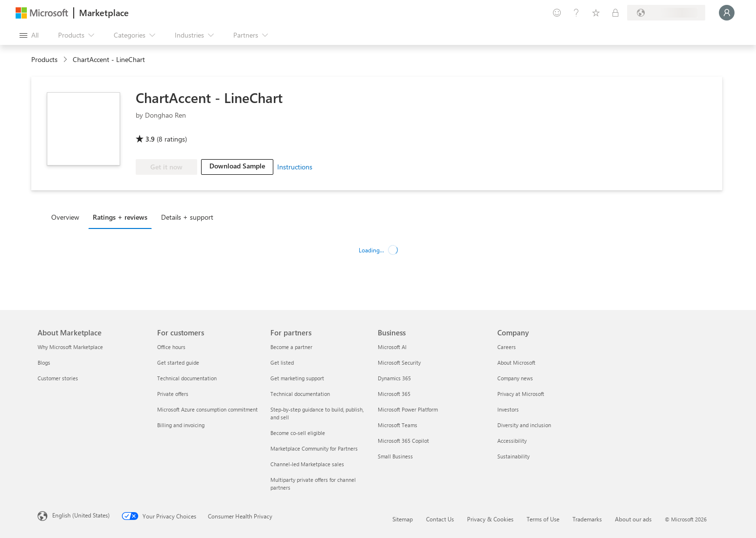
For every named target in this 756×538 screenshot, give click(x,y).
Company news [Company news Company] (515, 378)
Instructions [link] (295, 167)
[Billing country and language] (666, 13)
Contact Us (440, 519)
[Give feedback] (557, 13)
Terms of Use (543, 519)
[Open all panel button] (29, 35)
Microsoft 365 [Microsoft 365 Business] (394, 394)
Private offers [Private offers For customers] (173, 394)
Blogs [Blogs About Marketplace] (44, 362)
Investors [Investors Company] (508, 409)
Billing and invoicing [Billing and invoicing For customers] (181, 425)
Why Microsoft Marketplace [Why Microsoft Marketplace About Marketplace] (70, 347)
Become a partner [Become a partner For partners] (291, 347)
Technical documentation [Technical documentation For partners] (300, 394)
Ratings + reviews (120, 217)
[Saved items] (596, 13)
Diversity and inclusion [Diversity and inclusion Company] (524, 425)
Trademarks (587, 519)
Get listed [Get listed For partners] (282, 362)
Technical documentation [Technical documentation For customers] (187, 378)
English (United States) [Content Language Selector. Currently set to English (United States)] (81, 515)
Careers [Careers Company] (507, 347)
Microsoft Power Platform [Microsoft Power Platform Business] (408, 409)
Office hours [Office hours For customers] (171, 347)
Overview (65, 217)
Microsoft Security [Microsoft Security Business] (399, 362)
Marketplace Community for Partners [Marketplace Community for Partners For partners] (314, 448)
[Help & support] (576, 13)
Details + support (187, 217)
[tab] (68, 217)
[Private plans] (615, 13)
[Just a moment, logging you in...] (727, 13)
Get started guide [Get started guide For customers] (178, 362)
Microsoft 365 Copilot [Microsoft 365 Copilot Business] (403, 441)
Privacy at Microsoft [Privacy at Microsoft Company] (521, 394)
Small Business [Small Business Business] (395, 456)
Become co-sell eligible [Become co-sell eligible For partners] (298, 433)
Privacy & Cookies (490, 519)
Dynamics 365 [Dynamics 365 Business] (394, 378)
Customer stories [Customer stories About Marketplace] (58, 378)
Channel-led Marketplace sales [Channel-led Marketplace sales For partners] (307, 464)
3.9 (150, 139)
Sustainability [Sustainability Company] (513, 456)
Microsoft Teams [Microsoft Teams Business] (398, 425)
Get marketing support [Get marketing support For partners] (297, 378)
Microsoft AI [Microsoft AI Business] (392, 347)
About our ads (633, 519)
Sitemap (403, 519)
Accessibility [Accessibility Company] (512, 441)
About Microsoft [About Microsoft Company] (516, 362)
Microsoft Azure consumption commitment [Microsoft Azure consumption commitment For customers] (207, 409)
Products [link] (44, 59)
